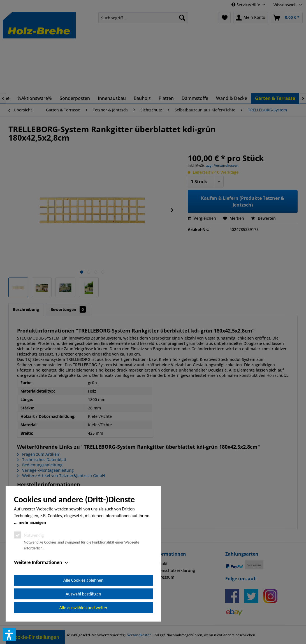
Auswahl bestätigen (83, 594)
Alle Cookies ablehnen (83, 580)
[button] (9, 635)
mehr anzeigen (32, 522)
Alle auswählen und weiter (84, 608)
